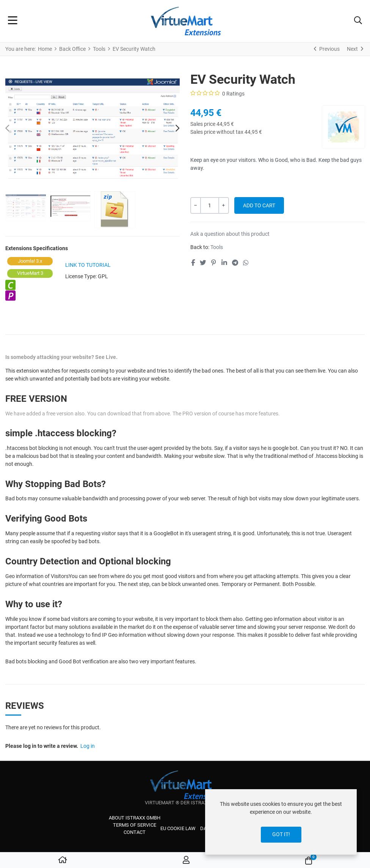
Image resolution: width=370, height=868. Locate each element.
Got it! (281, 834)
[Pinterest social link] (214, 263)
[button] (358, 21)
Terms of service (135, 825)
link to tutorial (88, 265)
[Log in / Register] (186, 860)
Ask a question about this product (230, 234)
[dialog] (281, 822)
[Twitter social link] (203, 263)
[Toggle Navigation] (13, 21)
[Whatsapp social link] (246, 263)
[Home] (63, 860)
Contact (135, 832)
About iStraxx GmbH (135, 818)
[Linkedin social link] (224, 263)
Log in (88, 746)
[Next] (355, 49)
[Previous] (327, 49)
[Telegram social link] (235, 263)
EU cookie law (178, 828)
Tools (217, 247)
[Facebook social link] (193, 263)
